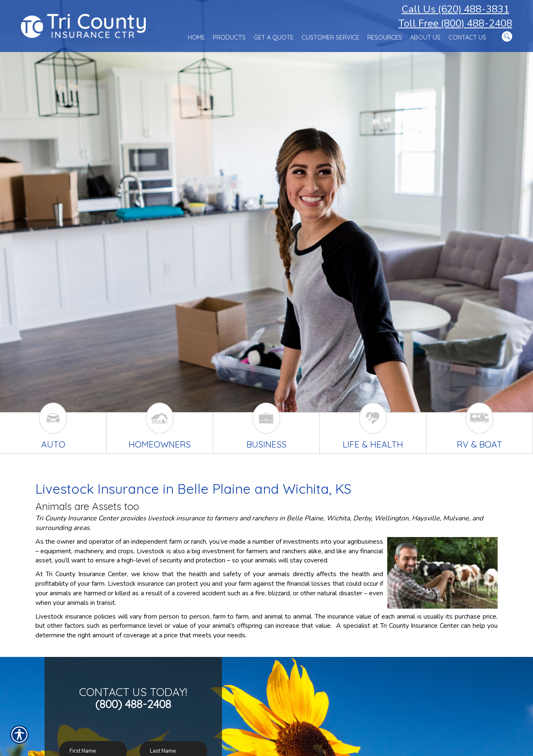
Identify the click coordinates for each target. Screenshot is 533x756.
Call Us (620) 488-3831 (456, 9)
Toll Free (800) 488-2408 (455, 23)
